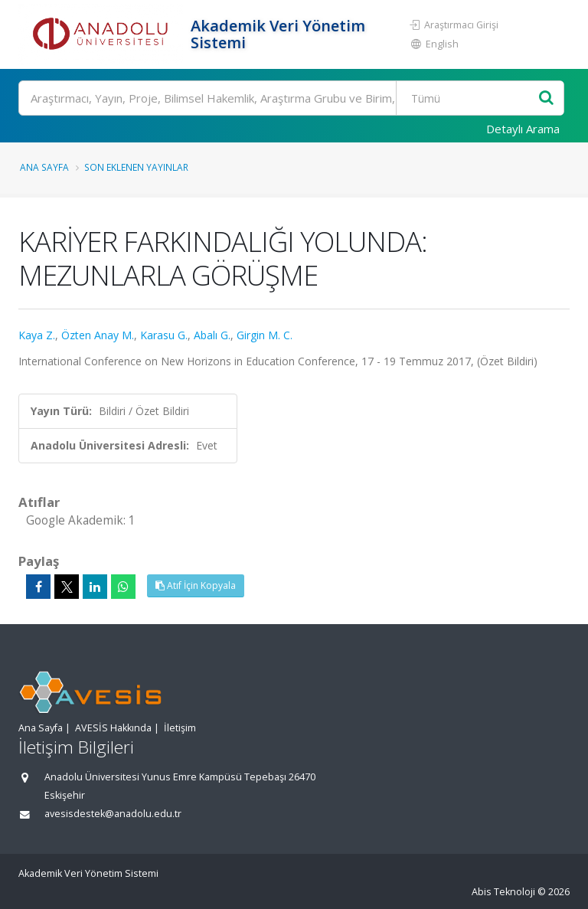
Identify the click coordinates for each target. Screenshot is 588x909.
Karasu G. (164, 335)
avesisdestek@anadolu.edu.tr (113, 814)
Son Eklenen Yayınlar (136, 167)
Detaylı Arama (523, 129)
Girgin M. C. (265, 335)
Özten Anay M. (98, 335)
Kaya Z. (37, 335)
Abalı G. (212, 335)
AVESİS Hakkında (113, 728)
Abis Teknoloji (503, 892)
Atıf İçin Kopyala (196, 585)
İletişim (180, 728)
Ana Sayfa (44, 167)
